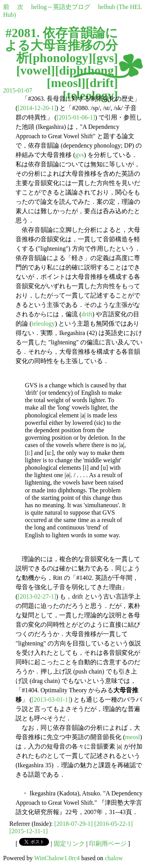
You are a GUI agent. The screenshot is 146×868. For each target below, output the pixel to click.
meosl (66, 83)
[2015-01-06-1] (76, 117)
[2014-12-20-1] (37, 108)
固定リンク (69, 844)
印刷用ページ (108, 844)
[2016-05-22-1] (113, 824)
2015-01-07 (18, 90)
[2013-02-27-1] (37, 596)
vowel (35, 70)
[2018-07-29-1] (74, 824)
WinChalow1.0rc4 (57, 858)
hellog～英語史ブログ (61, 7)
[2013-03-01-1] (51, 700)
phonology (60, 58)
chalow (114, 858)
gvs (105, 58)
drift (102, 83)
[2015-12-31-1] (29, 831)
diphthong (87, 70)
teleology (43, 323)
